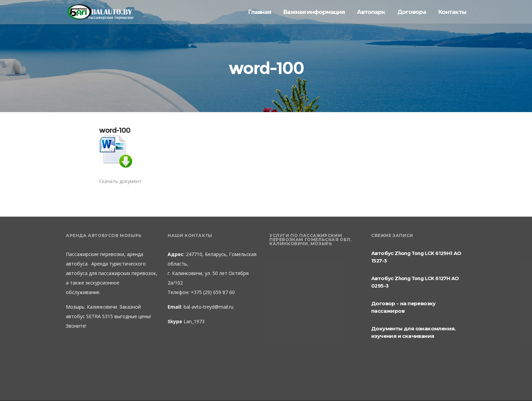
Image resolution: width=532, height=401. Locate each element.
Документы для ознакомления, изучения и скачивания (413, 332)
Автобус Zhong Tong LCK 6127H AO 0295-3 (415, 282)
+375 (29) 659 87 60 (212, 292)
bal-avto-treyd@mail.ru (208, 307)
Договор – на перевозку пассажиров (403, 307)
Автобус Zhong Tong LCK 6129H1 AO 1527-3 (416, 257)
